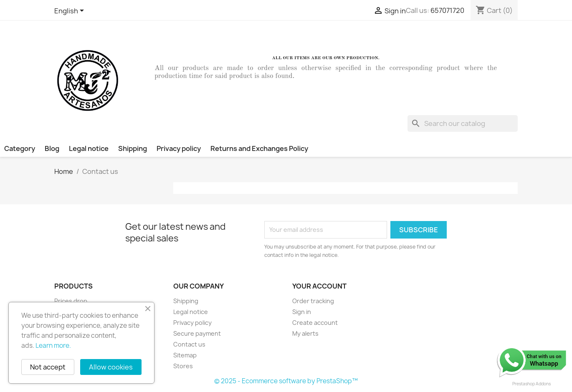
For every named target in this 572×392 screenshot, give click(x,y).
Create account (315, 323)
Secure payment (197, 333)
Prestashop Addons (532, 384)
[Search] (463, 123)
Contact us (189, 344)
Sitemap (185, 355)
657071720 (447, 10)
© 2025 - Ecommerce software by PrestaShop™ (286, 381)
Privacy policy (179, 148)
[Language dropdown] (71, 11)
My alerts (305, 333)
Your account (319, 286)
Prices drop (71, 301)
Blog (52, 148)
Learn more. (53, 346)
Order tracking (313, 301)
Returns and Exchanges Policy (259, 148)
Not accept (48, 367)
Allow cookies (111, 367)
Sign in (302, 312)
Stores (183, 366)
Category (20, 148)
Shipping (133, 148)
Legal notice (89, 148)
